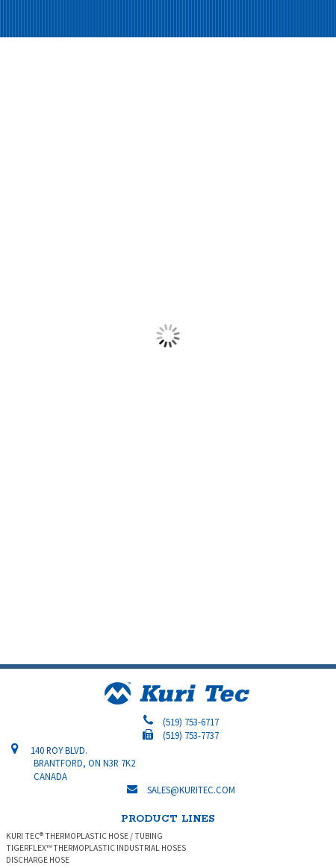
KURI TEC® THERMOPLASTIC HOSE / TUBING (84, 836)
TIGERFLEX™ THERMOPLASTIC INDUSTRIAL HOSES (96, 848)
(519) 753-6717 (191, 722)
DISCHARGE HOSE (38, 860)
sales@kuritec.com (191, 790)
